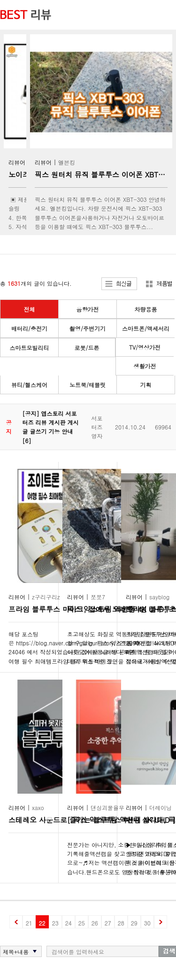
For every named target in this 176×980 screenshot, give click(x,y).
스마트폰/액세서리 (146, 328)
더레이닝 (161, 808)
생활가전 (145, 366)
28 (121, 923)
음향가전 (88, 309)
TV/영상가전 (145, 347)
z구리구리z (46, 597)
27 (108, 923)
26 (95, 923)
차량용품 (146, 309)
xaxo (38, 808)
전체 (30, 309)
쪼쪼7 (98, 597)
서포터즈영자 (97, 427)
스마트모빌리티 (30, 348)
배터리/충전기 (29, 328)
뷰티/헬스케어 (29, 385)
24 (69, 923)
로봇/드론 (87, 348)
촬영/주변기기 (88, 328)
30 (147, 923)
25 (82, 923)
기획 (146, 385)
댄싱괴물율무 (107, 808)
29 (134, 923)
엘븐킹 (67, 162)
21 (29, 923)
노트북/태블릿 (88, 385)
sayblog (159, 597)
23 (55, 923)
